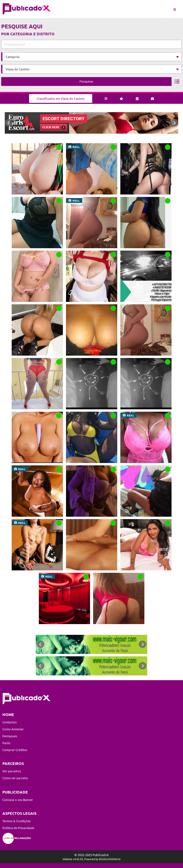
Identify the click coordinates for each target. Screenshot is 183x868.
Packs (6, 743)
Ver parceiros (12, 771)
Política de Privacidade (18, 828)
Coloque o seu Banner (18, 800)
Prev (9, 123)
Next (174, 123)
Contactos (10, 722)
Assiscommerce (110, 859)
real (76, 147)
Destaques (10, 736)
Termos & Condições (17, 821)
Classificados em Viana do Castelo (61, 98)
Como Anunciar (13, 729)
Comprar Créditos (15, 750)
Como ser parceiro (15, 778)
